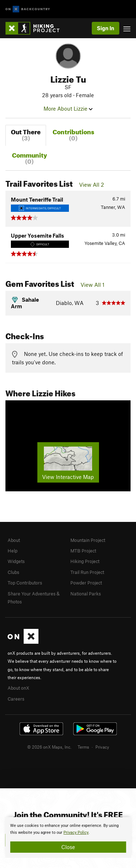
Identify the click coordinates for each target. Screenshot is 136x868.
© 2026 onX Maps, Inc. (49, 747)
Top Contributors (25, 583)
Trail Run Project (87, 572)
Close (68, 847)
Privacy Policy (76, 833)
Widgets (16, 561)
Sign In (106, 28)
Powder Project (86, 583)
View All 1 (92, 285)
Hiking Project (85, 561)
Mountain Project (88, 540)
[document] (68, 837)
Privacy (102, 747)
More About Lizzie (68, 108)
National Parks (86, 594)
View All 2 (92, 185)
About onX (18, 688)
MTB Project (83, 551)
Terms (83, 747)
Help (13, 551)
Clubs (13, 572)
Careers (16, 699)
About (14, 540)
